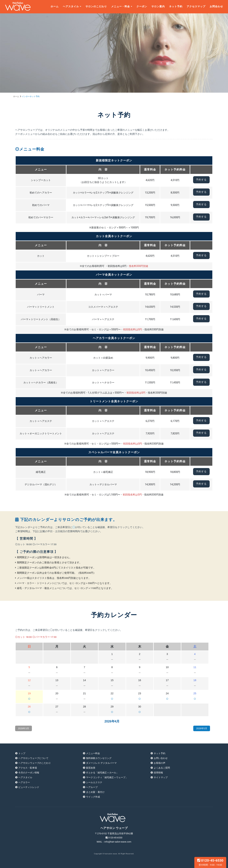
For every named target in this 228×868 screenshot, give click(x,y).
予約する (201, 180)
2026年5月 (202, 728)
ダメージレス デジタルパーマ (101, 763)
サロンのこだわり (96, 7)
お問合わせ (216, 7)
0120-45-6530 (210, 862)
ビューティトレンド (29, 787)
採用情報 (158, 773)
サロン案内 (158, 7)
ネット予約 (176, 7)
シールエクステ (94, 782)
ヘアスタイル (71, 7)
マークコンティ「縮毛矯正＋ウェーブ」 (107, 777)
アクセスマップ (196, 7)
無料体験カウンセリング (99, 758)
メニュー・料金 (121, 7)
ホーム (55, 7)
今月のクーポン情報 (29, 773)
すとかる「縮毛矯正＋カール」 (102, 773)
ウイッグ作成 (93, 797)
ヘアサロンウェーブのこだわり (35, 763)
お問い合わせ (161, 758)
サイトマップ (161, 777)
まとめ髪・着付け (95, 792)
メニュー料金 (93, 753)
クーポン (142, 7)
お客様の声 (160, 763)
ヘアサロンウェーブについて (33, 758)
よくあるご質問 (162, 768)
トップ (22, 753)
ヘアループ (92, 787)
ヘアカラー (24, 782)
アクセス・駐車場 (28, 768)
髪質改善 (91, 768)
